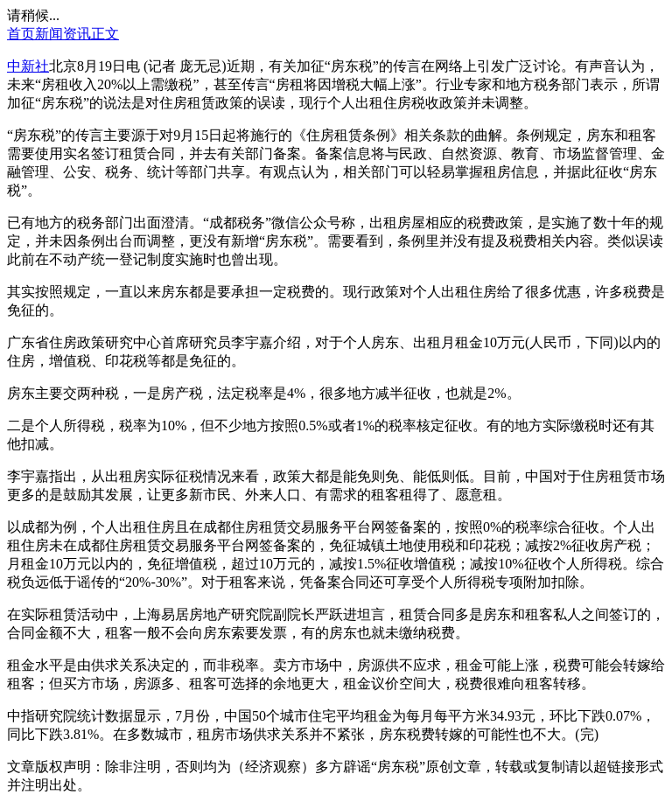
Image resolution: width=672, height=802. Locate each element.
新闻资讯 (63, 34)
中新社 (28, 66)
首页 (21, 34)
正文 (105, 34)
